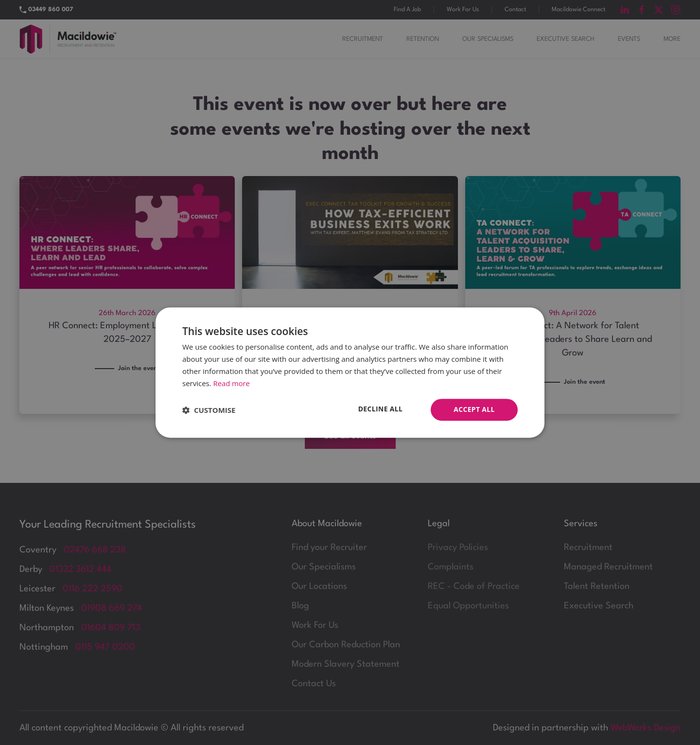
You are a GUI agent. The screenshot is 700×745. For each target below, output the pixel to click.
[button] (209, 410)
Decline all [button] (380, 409)
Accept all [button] (474, 409)
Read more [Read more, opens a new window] (232, 383)
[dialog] (350, 372)
